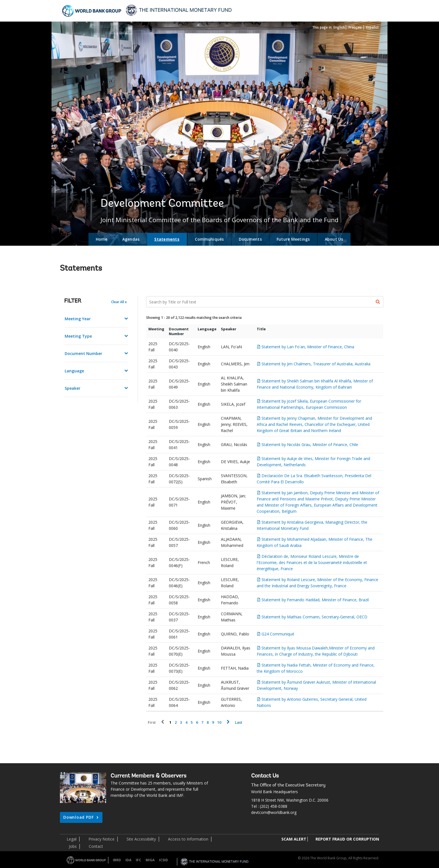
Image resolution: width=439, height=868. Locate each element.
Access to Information (188, 839)
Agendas (131, 239)
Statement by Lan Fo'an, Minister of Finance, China (308, 347)
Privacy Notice (101, 839)
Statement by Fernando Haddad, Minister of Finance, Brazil (315, 600)
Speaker (73, 388)
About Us (334, 239)
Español (372, 27)
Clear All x (119, 302)
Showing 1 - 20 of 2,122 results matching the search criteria (194, 318)
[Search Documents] (265, 302)
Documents (250, 239)
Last (239, 722)
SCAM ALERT (294, 839)
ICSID (164, 860)
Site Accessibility (141, 839)
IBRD (117, 860)
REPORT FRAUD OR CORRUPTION (347, 839)
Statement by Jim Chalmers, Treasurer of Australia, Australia (316, 364)
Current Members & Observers (149, 776)
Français (355, 27)
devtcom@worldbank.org (274, 812)
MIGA (150, 860)
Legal (72, 839)
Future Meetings (293, 239)
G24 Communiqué (278, 634)
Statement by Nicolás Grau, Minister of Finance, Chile (310, 445)
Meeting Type (78, 336)
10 (219, 722)
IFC (138, 860)
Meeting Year (78, 319)
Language (74, 371)
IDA (128, 860)
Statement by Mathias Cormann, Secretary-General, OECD (314, 617)
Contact (96, 846)
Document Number (83, 353)
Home (102, 239)
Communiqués (209, 239)
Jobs (73, 846)
